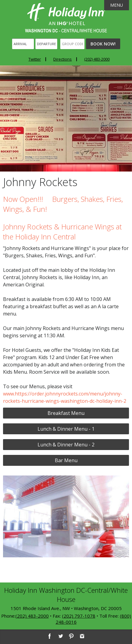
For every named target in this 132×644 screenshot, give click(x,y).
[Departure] (46, 44)
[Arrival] (23, 44)
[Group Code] (72, 44)
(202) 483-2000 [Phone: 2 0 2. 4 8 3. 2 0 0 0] (97, 59)
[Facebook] (49, 636)
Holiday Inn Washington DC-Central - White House (66, 18)
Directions (63, 59)
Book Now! (103, 44)
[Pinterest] (71, 636)
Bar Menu (66, 460)
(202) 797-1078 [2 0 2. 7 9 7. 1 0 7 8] (79, 616)
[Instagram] (82, 636)
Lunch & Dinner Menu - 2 (66, 445)
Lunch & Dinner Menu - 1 (66, 429)
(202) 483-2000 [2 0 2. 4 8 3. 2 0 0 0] (32, 616)
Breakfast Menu (66, 413)
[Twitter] (60, 636)
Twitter (35, 59)
